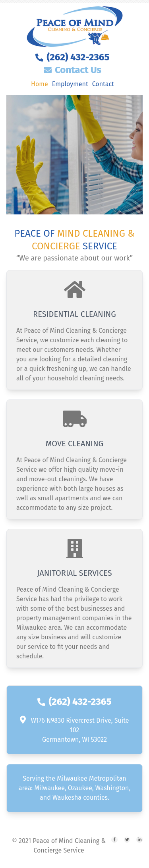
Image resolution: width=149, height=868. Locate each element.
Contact (103, 84)
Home (40, 84)
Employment (70, 84)
